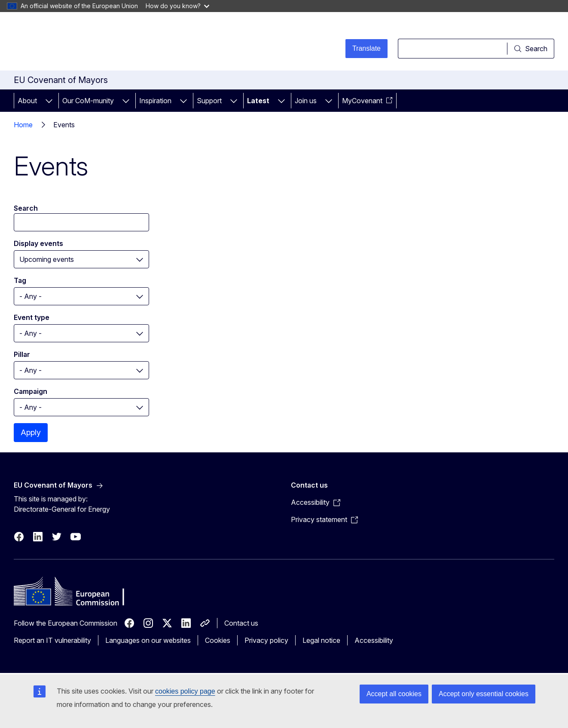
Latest (258, 101)
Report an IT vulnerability (52, 640)
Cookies (218, 640)
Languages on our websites (148, 640)
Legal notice (321, 640)
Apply (31, 432)
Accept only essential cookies (484, 694)
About (27, 101)
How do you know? (177, 6)
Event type (32, 317)
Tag (20, 280)
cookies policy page (185, 691)
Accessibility (374, 640)
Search (26, 208)
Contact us (241, 623)
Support (209, 101)
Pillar (22, 354)
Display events (38, 243)
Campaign (31, 391)
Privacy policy (266, 640)
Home (23, 125)
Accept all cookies (394, 694)
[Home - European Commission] (83, 43)
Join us (306, 101)
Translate (366, 48)
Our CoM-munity (88, 101)
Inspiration (155, 101)
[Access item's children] (49, 101)
